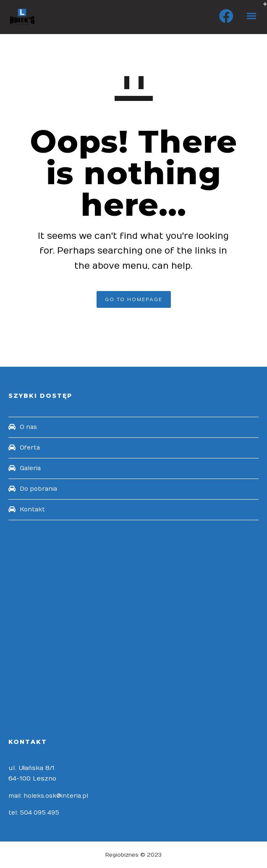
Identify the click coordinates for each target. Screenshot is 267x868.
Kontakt (32, 509)
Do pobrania (38, 489)
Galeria (30, 468)
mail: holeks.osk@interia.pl (48, 796)
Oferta (30, 448)
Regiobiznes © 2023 (133, 855)
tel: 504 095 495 (34, 813)
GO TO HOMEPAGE (134, 299)
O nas (28, 427)
